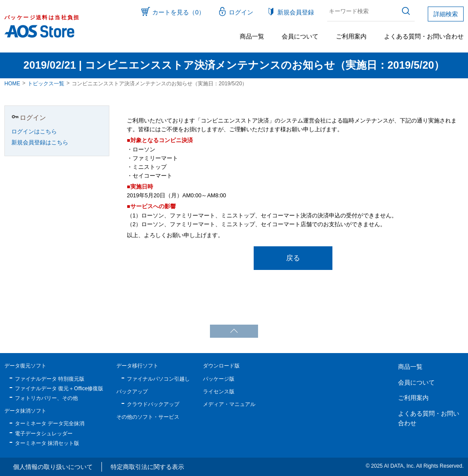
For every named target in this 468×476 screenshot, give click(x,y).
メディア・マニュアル (229, 404)
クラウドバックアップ (153, 404)
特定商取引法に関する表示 (147, 467)
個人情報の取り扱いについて (53, 467)
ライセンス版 (219, 392)
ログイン (241, 12)
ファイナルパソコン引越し (158, 379)
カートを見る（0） (178, 12)
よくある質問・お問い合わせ (424, 36)
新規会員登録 (296, 12)
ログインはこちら (34, 132)
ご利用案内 (351, 36)
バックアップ (132, 392)
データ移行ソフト (137, 366)
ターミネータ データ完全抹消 (50, 423)
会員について (300, 36)
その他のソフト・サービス (148, 417)
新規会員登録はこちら (40, 143)
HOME (12, 84)
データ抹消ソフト (25, 411)
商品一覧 (252, 36)
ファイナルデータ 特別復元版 (50, 379)
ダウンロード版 (221, 366)
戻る (293, 258)
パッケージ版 (219, 379)
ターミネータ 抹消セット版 (47, 443)
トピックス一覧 (46, 84)
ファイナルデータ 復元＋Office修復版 (59, 388)
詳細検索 (446, 14)
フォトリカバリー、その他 (46, 398)
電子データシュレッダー (44, 434)
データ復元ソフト (25, 366)
